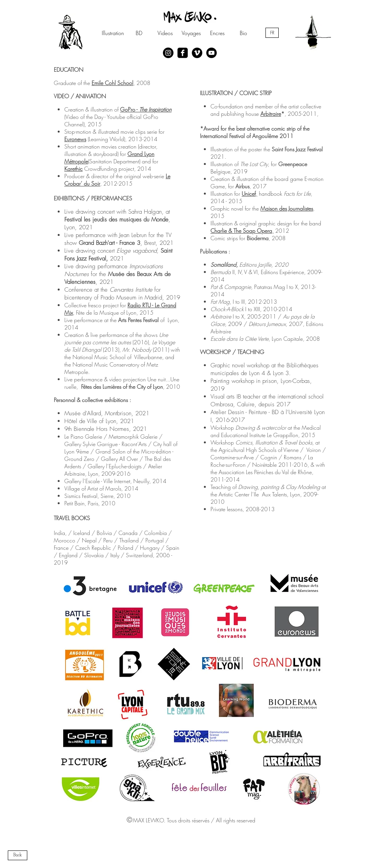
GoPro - (146, 109)
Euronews (75, 139)
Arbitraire (271, 114)
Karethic (73, 169)
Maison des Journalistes (287, 208)
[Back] (18, 855)
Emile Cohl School (112, 83)
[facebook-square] (183, 53)
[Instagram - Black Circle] (168, 53)
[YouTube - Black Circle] (211, 53)
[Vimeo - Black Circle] (197, 53)
